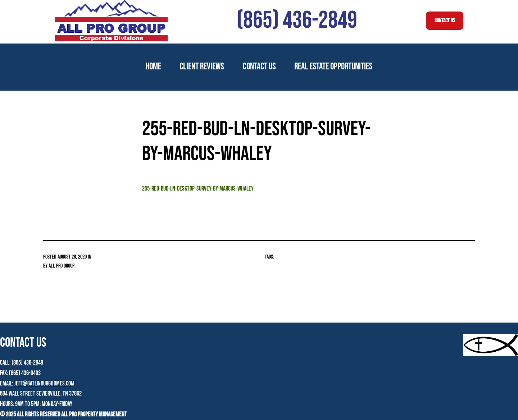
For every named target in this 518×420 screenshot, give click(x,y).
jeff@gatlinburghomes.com (44, 384)
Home (153, 67)
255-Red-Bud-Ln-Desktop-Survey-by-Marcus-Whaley (198, 189)
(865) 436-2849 (27, 363)
